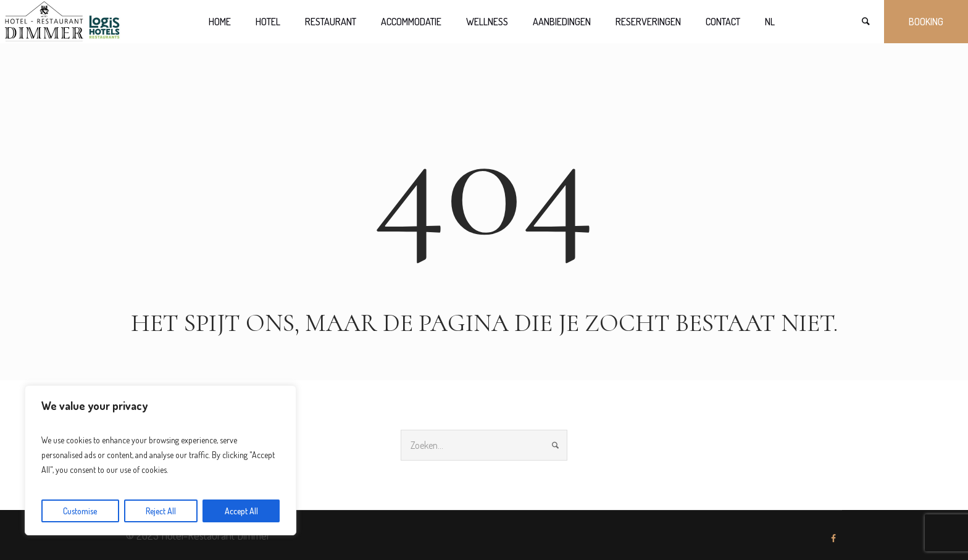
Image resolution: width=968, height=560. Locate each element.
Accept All (241, 511)
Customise (80, 511)
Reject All (161, 511)
